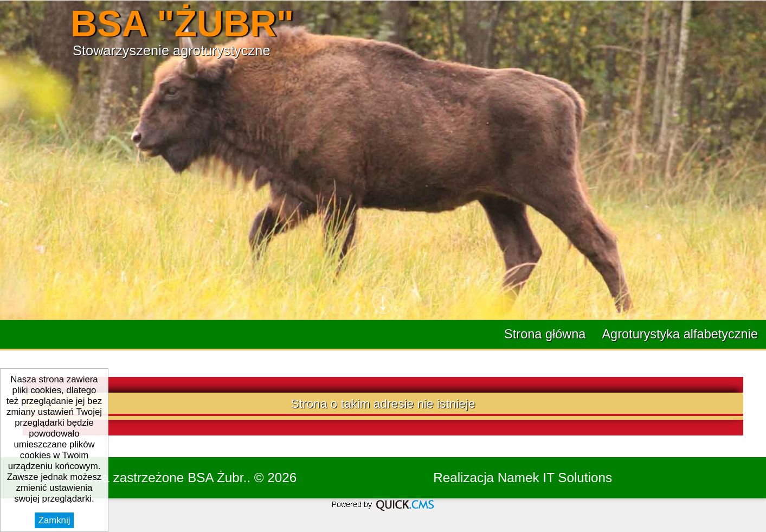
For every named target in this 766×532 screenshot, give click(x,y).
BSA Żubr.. (219, 477)
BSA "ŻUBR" (182, 24)
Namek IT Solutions (555, 477)
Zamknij (54, 520)
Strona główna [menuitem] (545, 334)
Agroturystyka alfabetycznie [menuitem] (680, 334)
